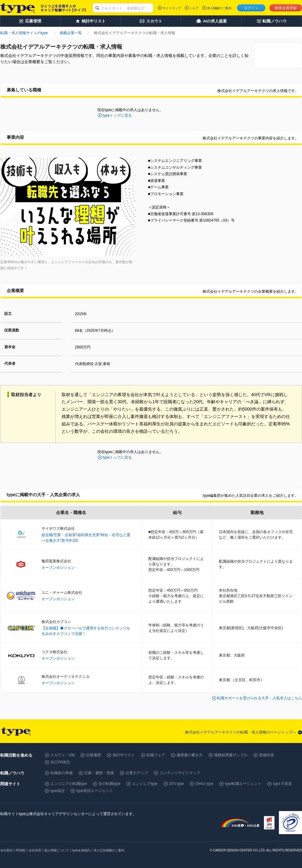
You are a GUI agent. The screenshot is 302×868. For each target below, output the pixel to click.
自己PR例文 (60, 762)
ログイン (251, 8)
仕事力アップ (137, 773)
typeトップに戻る (117, 115)
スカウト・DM (63, 755)
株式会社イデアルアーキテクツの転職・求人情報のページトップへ (240, 732)
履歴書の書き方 (190, 755)
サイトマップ (172, 8)
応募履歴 (94, 755)
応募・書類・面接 (99, 773)
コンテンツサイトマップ (180, 773)
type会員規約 (81, 850)
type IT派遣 (282, 784)
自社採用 (35, 850)
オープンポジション (58, 568)
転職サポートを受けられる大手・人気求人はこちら (260, 698)
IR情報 (21, 850)
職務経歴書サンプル (231, 755)
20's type (177, 784)
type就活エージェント (95, 791)
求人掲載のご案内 (219, 8)
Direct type (204, 784)
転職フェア (156, 755)
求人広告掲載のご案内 (109, 850)
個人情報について (57, 850)
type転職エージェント (243, 784)
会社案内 (6, 850)
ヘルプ (194, 8)
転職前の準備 (62, 773)
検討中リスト (124, 755)
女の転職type (109, 784)
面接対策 (267, 755)
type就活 (58, 791)
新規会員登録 (286, 8)
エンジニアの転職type (69, 784)
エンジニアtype (145, 784)
